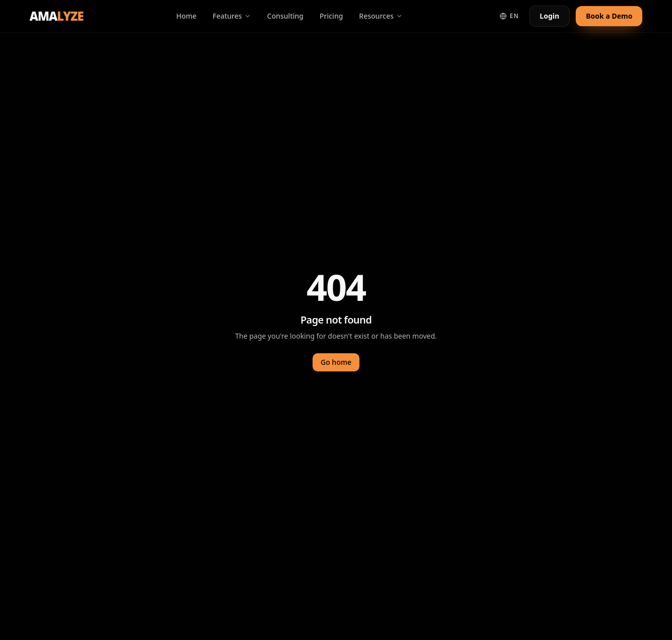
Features (232, 16)
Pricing (331, 16)
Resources (381, 16)
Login (550, 16)
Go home (336, 362)
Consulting (285, 16)
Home (186, 16)
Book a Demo (609, 16)
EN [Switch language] (509, 16)
